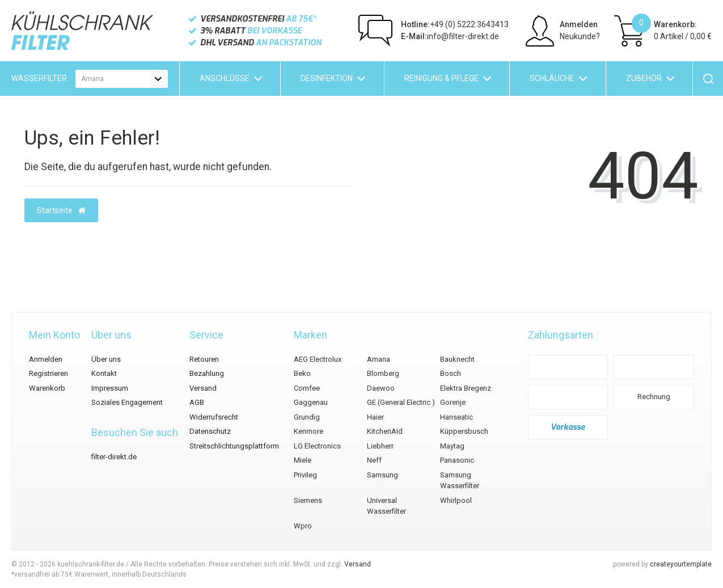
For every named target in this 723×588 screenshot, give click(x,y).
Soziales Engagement (127, 402)
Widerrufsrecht (214, 417)
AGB (197, 402)
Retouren (204, 359)
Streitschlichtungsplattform (234, 446)
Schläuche (552, 78)
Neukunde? (580, 36)
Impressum (110, 388)
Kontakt (104, 373)
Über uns (106, 359)
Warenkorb (47, 388)
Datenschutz (210, 431)
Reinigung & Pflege (441, 78)
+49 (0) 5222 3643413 (455, 24)
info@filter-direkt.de (450, 36)
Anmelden (579, 24)
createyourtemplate (681, 564)
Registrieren (48, 373)
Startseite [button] (61, 210)
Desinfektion (327, 78)
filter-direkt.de (114, 457)
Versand (203, 388)
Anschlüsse (225, 78)
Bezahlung (207, 373)
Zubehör (644, 78)
